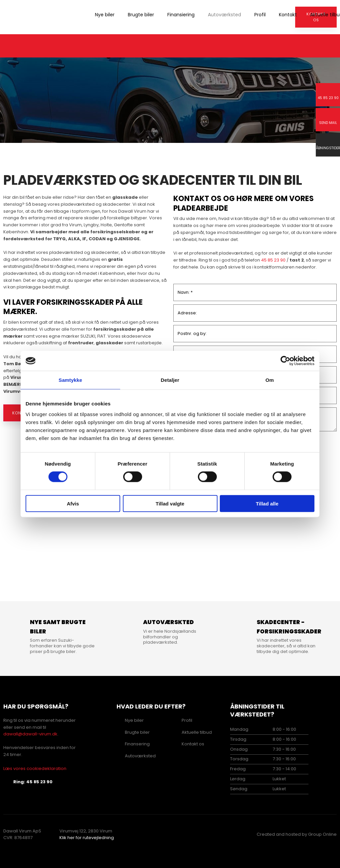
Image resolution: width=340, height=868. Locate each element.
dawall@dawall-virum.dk (30, 734)
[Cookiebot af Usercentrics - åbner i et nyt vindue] (285, 361)
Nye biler (105, 15)
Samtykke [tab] (71, 380)
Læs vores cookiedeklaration (35, 768)
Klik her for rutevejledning (87, 838)
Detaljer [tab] (170, 380)
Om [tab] (269, 380)
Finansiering (181, 15)
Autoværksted (224, 15)
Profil (260, 15)
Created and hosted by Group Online (297, 834)
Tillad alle (267, 503)
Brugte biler (141, 15)
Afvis (73, 503)
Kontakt (288, 15)
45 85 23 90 (273, 260)
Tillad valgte (170, 503)
